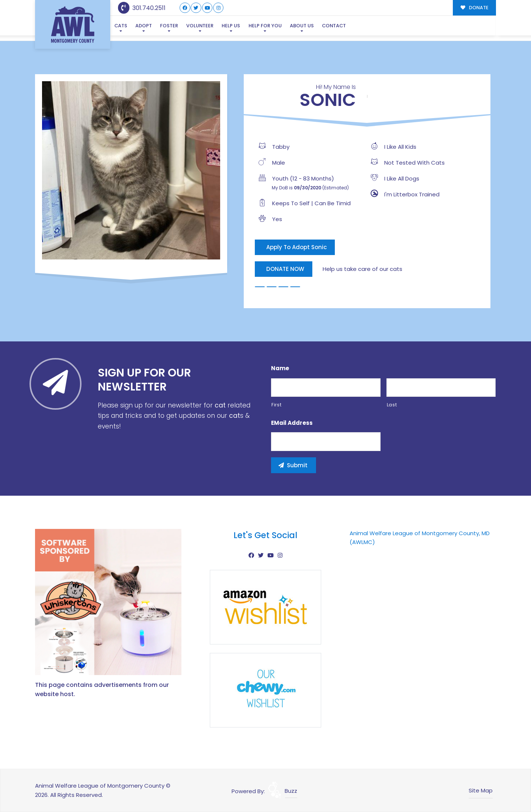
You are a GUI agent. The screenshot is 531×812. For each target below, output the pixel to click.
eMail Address (292, 423)
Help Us (231, 26)
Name (280, 368)
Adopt (144, 26)
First (276, 405)
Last (392, 405)
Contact (334, 26)
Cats (121, 26)
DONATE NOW (285, 269)
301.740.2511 (142, 8)
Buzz (291, 791)
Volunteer (200, 26)
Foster (169, 26)
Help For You (265, 26)
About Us (302, 26)
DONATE (474, 8)
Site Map (481, 790)
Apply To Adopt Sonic (296, 247)
